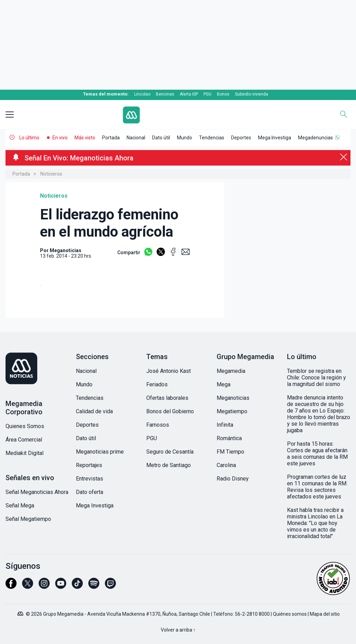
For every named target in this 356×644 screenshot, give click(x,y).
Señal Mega (20, 506)
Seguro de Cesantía (170, 452)
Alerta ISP (189, 94)
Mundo (185, 138)
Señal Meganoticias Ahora (37, 492)
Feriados (157, 384)
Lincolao (142, 94)
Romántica (229, 438)
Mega (224, 384)
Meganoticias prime (100, 452)
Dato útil (161, 138)
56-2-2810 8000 (252, 614)
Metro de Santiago (169, 465)
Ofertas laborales (167, 398)
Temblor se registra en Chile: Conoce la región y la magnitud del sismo (317, 378)
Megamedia (231, 371)
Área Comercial (24, 440)
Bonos (223, 94)
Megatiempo (232, 411)
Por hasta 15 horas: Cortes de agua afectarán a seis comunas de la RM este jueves (317, 454)
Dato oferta (90, 492)
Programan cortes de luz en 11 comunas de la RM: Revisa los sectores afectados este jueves (317, 487)
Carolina (226, 465)
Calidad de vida (94, 411)
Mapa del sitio (325, 614)
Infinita (225, 425)
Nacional (136, 138)
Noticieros (51, 174)
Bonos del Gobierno (170, 411)
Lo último (29, 138)
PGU (207, 94)
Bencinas (165, 94)
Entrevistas (90, 479)
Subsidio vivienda (251, 94)
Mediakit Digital (24, 453)
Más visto (85, 138)
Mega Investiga (275, 138)
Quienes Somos (25, 426)
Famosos (158, 425)
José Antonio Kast (169, 371)
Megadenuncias (315, 138)
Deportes (241, 138)
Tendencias (212, 138)
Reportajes (89, 465)
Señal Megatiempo (28, 519)
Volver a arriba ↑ (178, 630)
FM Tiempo (230, 452)
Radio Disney (233, 479)
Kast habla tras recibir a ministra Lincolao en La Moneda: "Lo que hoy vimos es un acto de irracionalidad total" (315, 523)
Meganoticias (233, 398)
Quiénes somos (290, 614)
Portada (111, 138)
